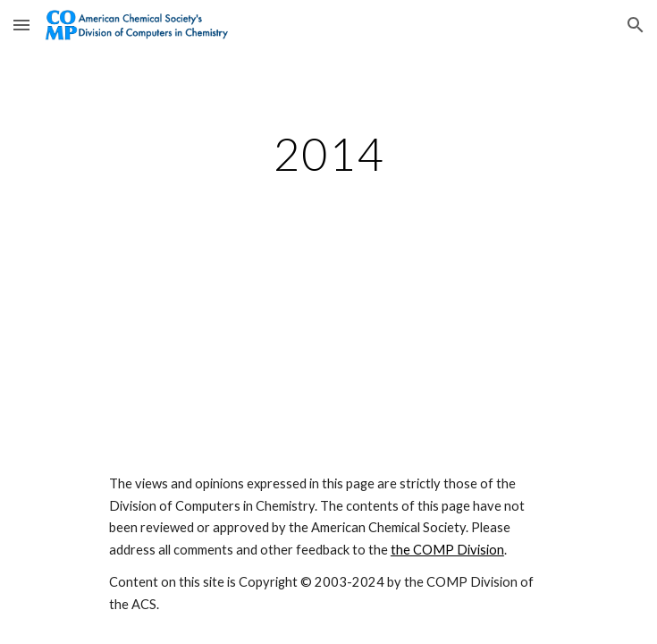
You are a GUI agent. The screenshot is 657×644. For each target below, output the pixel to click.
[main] (328, 154)
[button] (21, 25)
